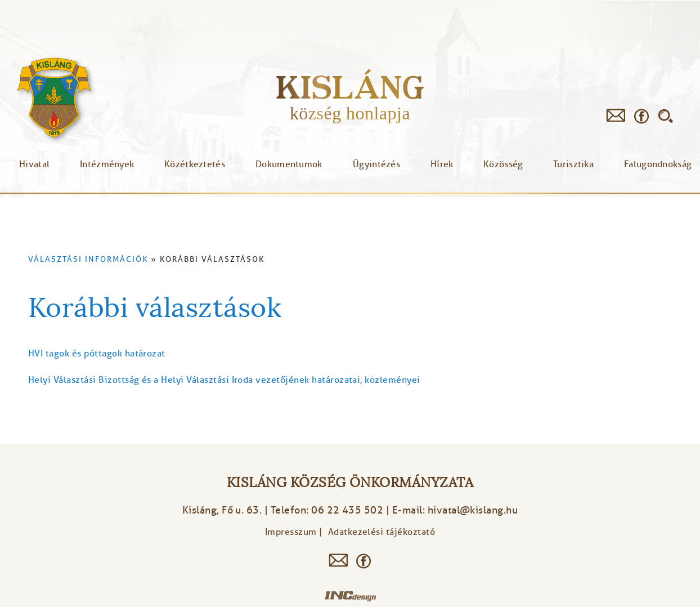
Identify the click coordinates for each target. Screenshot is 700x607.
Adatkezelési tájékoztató (382, 532)
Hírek (442, 164)
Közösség (503, 164)
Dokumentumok (289, 164)
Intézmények (107, 164)
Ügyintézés (376, 164)
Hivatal (34, 164)
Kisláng (350, 87)
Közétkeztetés (195, 164)
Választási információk (88, 259)
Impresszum (291, 532)
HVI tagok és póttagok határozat (97, 354)
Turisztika (573, 164)
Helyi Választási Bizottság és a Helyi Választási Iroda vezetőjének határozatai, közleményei (224, 380)
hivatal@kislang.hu (473, 510)
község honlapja (350, 113)
